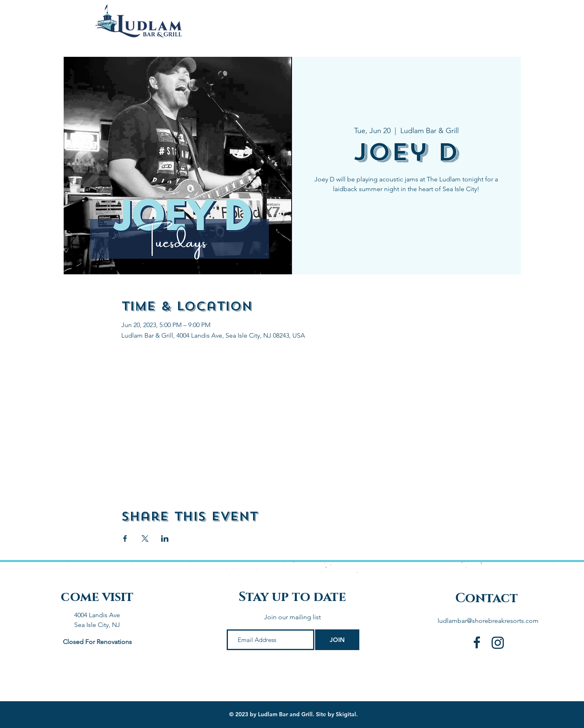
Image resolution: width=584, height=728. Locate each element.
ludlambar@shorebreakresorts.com (488, 621)
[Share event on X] (145, 538)
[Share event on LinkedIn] (165, 538)
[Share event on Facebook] (125, 538)
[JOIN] (337, 640)
